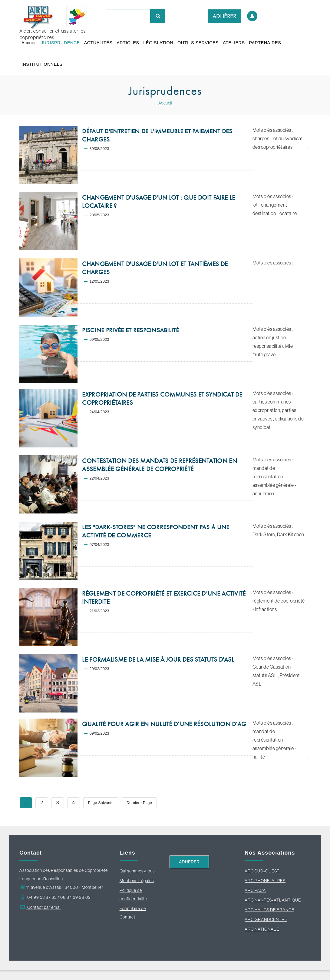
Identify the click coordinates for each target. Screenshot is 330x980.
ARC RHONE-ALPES (265, 891)
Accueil (30, 45)
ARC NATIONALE (262, 939)
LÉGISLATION (162, 45)
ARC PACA (255, 901)
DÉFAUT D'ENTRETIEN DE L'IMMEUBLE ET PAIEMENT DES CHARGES (157, 146)
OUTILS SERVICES (203, 45)
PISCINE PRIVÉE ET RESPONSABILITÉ (130, 341)
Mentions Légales (137, 891)
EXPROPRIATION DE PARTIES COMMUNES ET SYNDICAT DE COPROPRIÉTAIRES (162, 409)
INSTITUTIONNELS (79, 72)
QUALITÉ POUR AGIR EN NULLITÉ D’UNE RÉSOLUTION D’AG (164, 734)
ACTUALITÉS (100, 45)
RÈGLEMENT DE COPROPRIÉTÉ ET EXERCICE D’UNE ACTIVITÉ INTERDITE (164, 608)
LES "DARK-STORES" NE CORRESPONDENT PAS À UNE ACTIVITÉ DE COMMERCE (156, 541)
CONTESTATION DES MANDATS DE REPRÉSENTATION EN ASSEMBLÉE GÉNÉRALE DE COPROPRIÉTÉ (160, 475)
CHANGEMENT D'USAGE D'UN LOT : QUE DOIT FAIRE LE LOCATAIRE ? (158, 212)
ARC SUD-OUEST (262, 881)
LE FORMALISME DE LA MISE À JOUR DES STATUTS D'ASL (158, 670)
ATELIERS (239, 45)
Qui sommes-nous (137, 881)
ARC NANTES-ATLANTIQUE (273, 910)
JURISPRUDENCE (62, 45)
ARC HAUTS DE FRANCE (269, 920)
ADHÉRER (224, 16)
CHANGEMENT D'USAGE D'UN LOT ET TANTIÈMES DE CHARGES (155, 278)
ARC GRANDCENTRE (266, 930)
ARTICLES (131, 45)
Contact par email (40, 918)
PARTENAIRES (38, 72)
